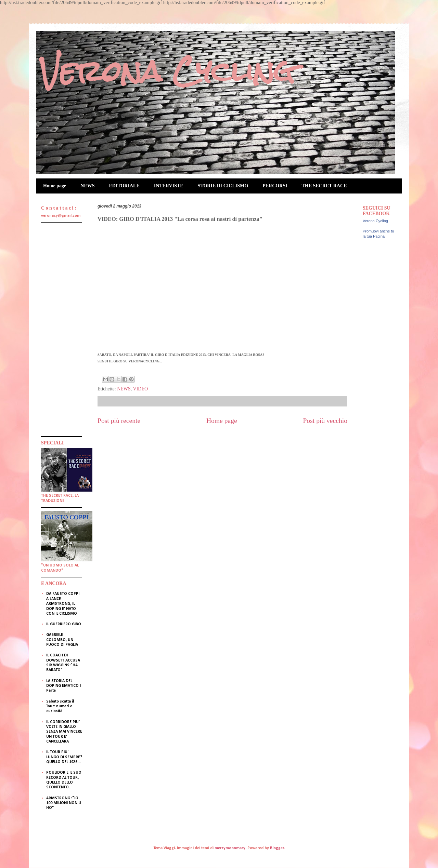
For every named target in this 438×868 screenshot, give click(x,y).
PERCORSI (275, 186)
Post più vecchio (325, 421)
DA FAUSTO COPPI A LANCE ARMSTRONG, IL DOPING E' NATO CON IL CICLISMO (63, 604)
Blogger (277, 848)
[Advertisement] (62, 329)
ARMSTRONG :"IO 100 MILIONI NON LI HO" (64, 803)
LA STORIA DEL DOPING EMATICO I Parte (63, 686)
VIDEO (141, 389)
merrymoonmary (230, 848)
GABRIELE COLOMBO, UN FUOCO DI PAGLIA (62, 640)
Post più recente (119, 421)
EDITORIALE (124, 186)
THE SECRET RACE (324, 186)
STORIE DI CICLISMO (223, 186)
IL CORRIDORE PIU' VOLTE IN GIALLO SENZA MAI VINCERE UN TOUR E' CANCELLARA (64, 732)
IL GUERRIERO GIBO (64, 624)
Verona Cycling (167, 71)
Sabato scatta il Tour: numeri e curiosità (60, 706)
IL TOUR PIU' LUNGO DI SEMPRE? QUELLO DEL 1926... (64, 757)
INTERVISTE (169, 186)
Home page (55, 186)
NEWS (87, 186)
